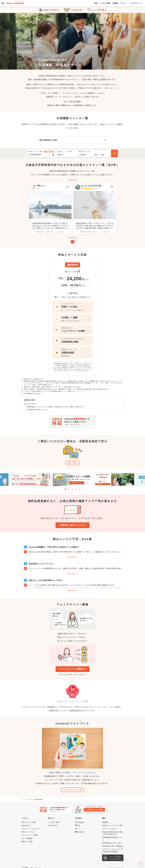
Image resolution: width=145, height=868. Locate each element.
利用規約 (31, 379)
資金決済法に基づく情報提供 (112, 846)
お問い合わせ (53, 825)
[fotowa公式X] (77, 829)
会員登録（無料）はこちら (72, 525)
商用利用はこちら (137, 3)
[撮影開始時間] (96, 155)
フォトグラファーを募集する (72, 669)
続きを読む (72, 557)
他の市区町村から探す (48, 140)
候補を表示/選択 (49, 152)
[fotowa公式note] (78, 825)
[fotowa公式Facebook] (80, 832)
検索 (96, 3)
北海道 (29, 800)
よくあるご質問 (105, 3)
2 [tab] (69, 489)
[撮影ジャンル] (67, 155)
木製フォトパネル (28, 832)
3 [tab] (72, 489)
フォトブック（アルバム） (31, 829)
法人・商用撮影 (27, 838)
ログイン (123, 3)
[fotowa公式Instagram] (80, 822)
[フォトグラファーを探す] (114, 153)
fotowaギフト (26, 825)
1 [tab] (65, 489)
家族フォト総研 (27, 842)
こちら (115, 88)
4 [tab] (76, 489)
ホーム (24, 799)
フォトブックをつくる (72, 790)
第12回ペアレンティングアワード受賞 (72, 702)
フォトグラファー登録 (29, 835)
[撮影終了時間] (103, 155)
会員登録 (115, 3)
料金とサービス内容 (29, 822)
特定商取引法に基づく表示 (112, 843)
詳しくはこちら (82, 391)
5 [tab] (80, 489)
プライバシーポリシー (110, 829)
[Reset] (53, 155)
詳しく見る (72, 463)
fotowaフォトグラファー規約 (112, 825)
